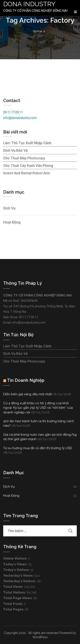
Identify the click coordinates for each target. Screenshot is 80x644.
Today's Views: (16, 564)
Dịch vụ (9, 208)
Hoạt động (12, 222)
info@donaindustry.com (20, 118)
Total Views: (14, 587)
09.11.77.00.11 (13, 112)
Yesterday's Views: (19, 576)
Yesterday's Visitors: (20, 581)
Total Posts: (14, 604)
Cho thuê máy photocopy (24, 158)
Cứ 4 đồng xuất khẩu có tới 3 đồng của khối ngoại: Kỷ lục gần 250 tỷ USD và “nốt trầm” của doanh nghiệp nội (38, 408)
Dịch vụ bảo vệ (15, 150)
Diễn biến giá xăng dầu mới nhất (27, 394)
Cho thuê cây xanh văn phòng (28, 166)
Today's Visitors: (17, 570)
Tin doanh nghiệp (26, 380)
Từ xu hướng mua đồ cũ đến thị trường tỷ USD (38, 448)
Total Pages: (14, 609)
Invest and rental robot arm (27, 173)
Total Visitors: (15, 592)
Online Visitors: (16, 558)
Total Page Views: (18, 598)
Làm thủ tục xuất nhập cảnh (27, 143)
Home (38, 31)
